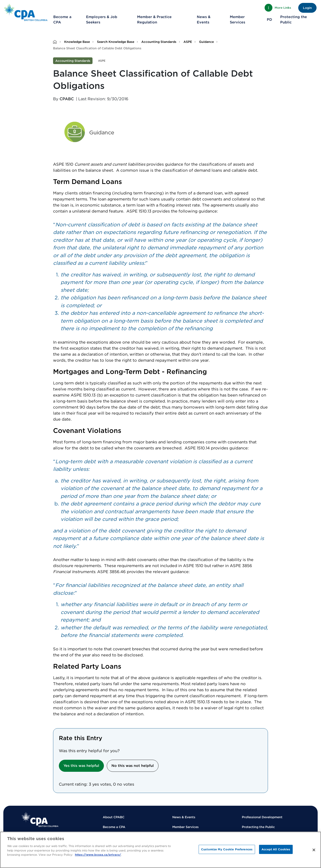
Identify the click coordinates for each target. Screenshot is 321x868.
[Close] (314, 850)
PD (270, 20)
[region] (160, 850)
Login (307, 8)
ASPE (188, 42)
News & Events (204, 20)
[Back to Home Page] (26, 13)
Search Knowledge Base (116, 42)
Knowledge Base (77, 42)
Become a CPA (62, 20)
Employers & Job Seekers (102, 20)
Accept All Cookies (276, 849)
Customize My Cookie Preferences (227, 849)
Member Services (238, 20)
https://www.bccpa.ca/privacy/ (98, 855)
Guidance (206, 42)
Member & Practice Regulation (154, 20)
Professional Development (262, 817)
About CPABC (114, 817)
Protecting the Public (294, 20)
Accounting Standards (159, 42)
